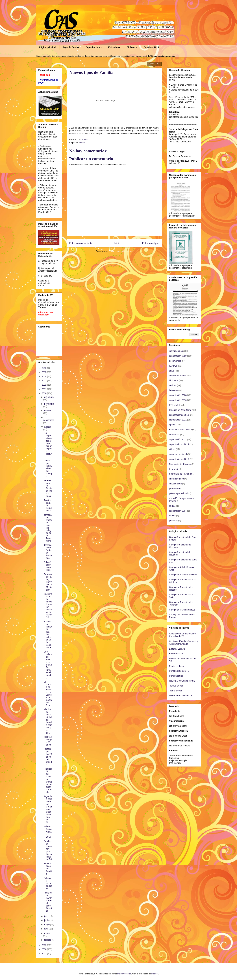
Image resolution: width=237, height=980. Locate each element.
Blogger (155, 974)
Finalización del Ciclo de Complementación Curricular (48, 780)
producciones (176, 489)
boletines (174, 390)
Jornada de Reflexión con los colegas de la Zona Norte (48, 528)
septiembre (49, 420)
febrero (48, 940)
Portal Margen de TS (179, 671)
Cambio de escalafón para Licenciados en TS (48, 850)
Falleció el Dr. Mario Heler (48, 566)
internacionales (176, 479)
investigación (175, 484)
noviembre (49, 404)
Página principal (48, 47)
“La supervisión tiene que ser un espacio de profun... (48, 445)
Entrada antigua (151, 243)
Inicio (117, 243)
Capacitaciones (94, 47)
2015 (44, 372)
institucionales (176, 351)
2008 (44, 949)
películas (173, 521)
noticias (173, 385)
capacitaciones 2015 (179, 459)
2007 (44, 954)
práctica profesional (179, 493)
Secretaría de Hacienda (181, 474)
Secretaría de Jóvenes (180, 464)
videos (82, 143)
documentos (175, 361)
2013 (44, 381)
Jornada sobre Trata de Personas (48, 551)
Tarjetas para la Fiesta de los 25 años (48, 488)
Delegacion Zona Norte (180, 410)
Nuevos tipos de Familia (48, 869)
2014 (44, 376)
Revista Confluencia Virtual (182, 681)
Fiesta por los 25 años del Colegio (48, 468)
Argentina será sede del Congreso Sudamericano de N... (48, 809)
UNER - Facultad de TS (181, 695)
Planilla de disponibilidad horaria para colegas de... (48, 721)
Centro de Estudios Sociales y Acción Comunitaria (184, 643)
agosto (48, 427)
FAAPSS (173, 366)
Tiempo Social (176, 686)
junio (47, 920)
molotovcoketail (124, 974)
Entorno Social (176, 654)
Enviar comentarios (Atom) (121, 251)
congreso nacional (178, 454)
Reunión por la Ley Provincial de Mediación (48, 582)
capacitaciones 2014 (179, 444)
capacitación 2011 (178, 420)
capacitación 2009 (178, 356)
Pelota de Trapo (177, 666)
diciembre (49, 397)
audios (172, 506)
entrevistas (174, 435)
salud (172, 371)
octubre (48, 411)
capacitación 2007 (178, 511)
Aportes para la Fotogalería (48, 505)
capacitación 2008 (178, 395)
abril (47, 929)
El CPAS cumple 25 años (48, 741)
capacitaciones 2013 (179, 415)
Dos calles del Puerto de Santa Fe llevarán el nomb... (48, 665)
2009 (44, 945)
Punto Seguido (176, 676)
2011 (44, 389)
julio (47, 916)
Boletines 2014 (151, 47)
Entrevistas (114, 47)
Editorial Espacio (177, 649)
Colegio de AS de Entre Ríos (183, 575)
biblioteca (174, 380)
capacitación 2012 (178, 439)
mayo (47, 925)
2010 (44, 393)
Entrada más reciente (81, 243)
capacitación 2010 (178, 400)
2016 (44, 368)
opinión (173, 425)
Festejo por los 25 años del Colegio (48, 757)
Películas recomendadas (48, 883)
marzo (47, 933)
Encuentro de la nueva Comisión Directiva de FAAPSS (48, 606)
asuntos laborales (178, 376)
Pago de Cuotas (71, 47)
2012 (44, 385)
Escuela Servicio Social (180, 430)
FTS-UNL (174, 469)
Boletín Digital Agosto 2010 (48, 832)
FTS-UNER (175, 405)
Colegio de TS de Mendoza (182, 610)
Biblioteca (132, 47)
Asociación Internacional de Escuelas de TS (182, 635)
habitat (172, 516)
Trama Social (176, 691)
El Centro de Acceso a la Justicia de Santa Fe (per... (48, 694)
